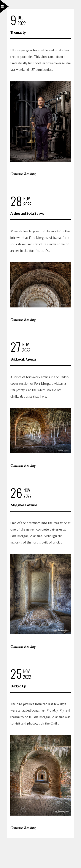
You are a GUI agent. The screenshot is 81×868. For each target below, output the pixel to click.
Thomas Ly (18, 32)
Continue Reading (23, 174)
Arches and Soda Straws (27, 213)
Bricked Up (18, 686)
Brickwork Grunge (23, 359)
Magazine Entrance (24, 505)
